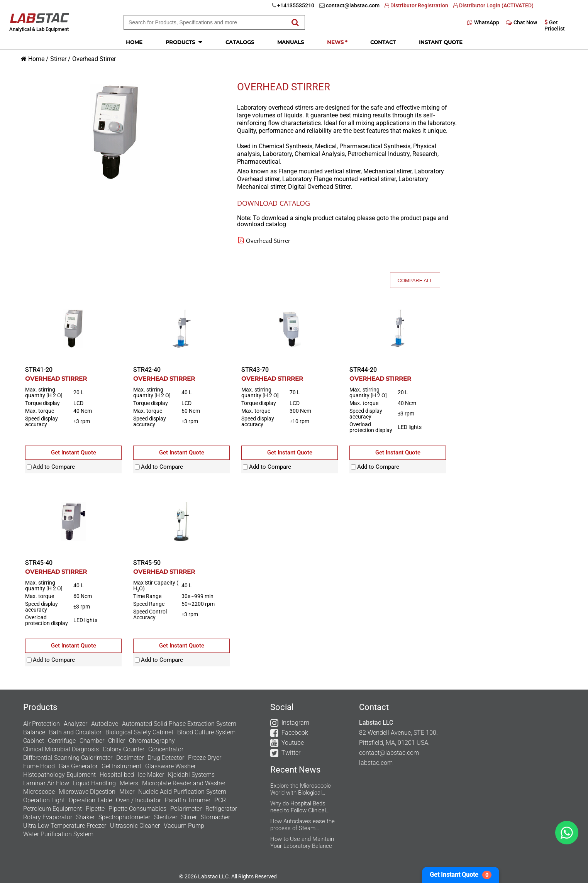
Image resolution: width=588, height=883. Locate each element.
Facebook (295, 733)
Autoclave (105, 724)
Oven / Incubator (138, 800)
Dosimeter (130, 758)
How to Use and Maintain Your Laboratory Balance (302, 842)
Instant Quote (441, 42)
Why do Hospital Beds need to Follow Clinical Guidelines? (298, 807)
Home (134, 42)
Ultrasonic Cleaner (135, 826)
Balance (34, 732)
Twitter (291, 753)
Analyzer (75, 724)
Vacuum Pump (184, 826)
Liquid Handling (94, 783)
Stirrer (58, 59)
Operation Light (44, 800)
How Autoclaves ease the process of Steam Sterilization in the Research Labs (302, 825)
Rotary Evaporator (48, 817)
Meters (129, 783)
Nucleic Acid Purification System (182, 792)
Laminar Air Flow (46, 783)
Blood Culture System (206, 732)
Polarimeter (186, 809)
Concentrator (166, 749)
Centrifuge (62, 741)
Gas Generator (78, 766)
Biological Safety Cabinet (139, 732)
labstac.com (376, 763)
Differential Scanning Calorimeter (68, 758)
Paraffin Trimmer (188, 800)
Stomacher (215, 817)
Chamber (92, 741)
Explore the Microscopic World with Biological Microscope (301, 789)
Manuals (291, 42)
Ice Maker (151, 775)
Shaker (85, 817)
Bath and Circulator (75, 732)
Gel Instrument (121, 766)
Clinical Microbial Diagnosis (61, 749)
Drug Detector (166, 758)
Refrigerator (221, 809)
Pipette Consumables (137, 809)
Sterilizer (166, 817)
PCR (220, 800)
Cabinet (34, 741)
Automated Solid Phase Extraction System (179, 724)
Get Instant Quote (461, 875)
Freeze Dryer (205, 758)
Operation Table (90, 800)
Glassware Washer (170, 766)
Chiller (117, 741)
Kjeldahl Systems (191, 775)
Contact (383, 42)
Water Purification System (58, 834)
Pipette (95, 809)
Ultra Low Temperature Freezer (65, 826)
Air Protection (42, 724)
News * (337, 42)
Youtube (293, 743)
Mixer (127, 792)
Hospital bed (117, 775)
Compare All (415, 280)
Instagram (295, 723)
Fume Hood (39, 766)
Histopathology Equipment (59, 775)
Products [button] (184, 42)
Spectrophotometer (124, 817)
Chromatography (152, 741)
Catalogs (240, 42)
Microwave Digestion (87, 792)
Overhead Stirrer (94, 59)
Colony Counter (124, 749)
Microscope (39, 792)
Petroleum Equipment (53, 809)
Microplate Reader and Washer (184, 783)
